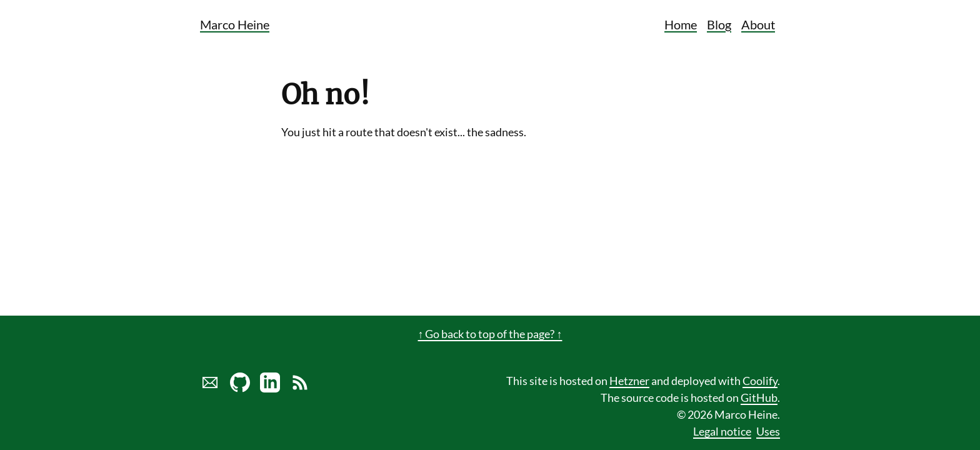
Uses (768, 431)
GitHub (759, 397)
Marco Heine (235, 24)
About (758, 24)
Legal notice (722, 431)
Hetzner (629, 381)
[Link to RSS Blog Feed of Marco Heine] (300, 388)
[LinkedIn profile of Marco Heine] (270, 388)
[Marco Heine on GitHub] (240, 388)
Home (681, 24)
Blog (719, 24)
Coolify (760, 381)
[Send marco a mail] (210, 388)
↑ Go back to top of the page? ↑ (490, 334)
